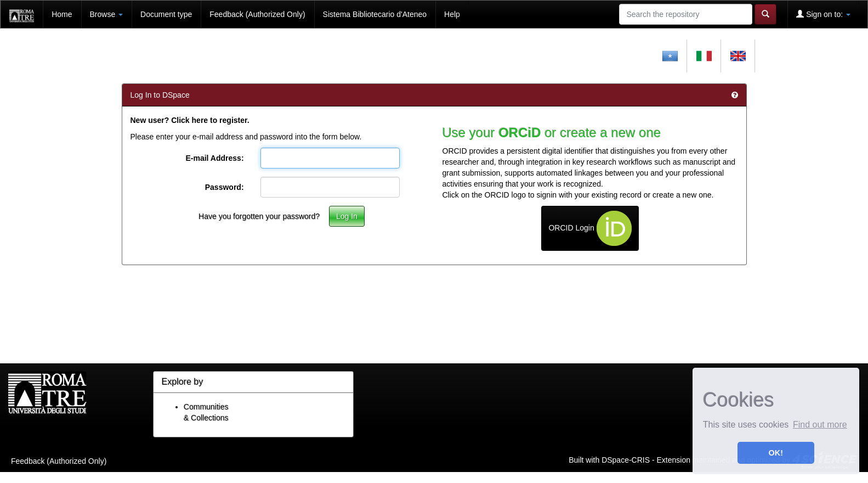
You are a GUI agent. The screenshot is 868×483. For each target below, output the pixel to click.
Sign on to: (823, 14)
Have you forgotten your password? (259, 216)
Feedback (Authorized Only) (257, 14)
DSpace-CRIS (626, 459)
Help (452, 14)
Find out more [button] (820, 425)
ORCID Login (590, 228)
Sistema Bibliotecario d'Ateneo (375, 14)
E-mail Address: (214, 158)
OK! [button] (776, 453)
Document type (166, 14)
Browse (107, 14)
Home (62, 14)
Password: (225, 187)
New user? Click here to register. (190, 120)
